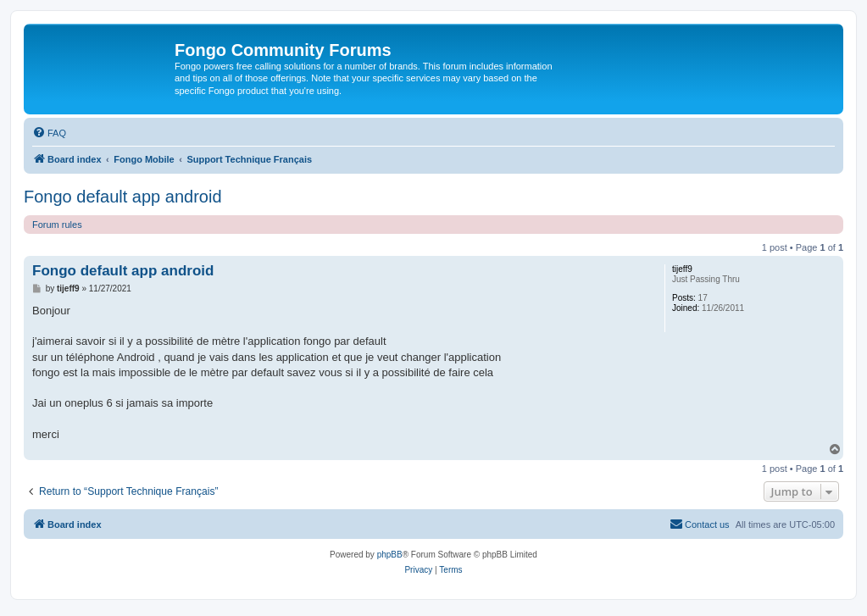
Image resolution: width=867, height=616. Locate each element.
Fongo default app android (123, 197)
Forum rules (57, 225)
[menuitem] (49, 133)
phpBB (390, 555)
